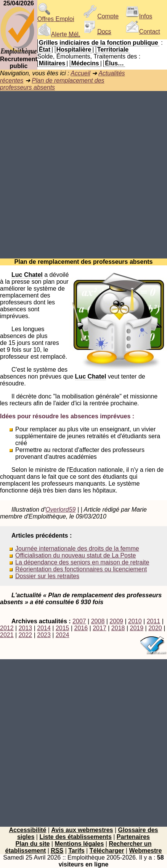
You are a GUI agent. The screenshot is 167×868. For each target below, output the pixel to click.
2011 (154, 621)
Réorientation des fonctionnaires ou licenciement (81, 569)
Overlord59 (60, 510)
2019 (136, 628)
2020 (155, 628)
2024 (63, 635)
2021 (7, 635)
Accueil (80, 73)
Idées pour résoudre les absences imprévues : (67, 416)
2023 (44, 635)
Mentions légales (79, 844)
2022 (26, 635)
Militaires (52, 63)
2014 (44, 628)
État (45, 50)
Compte (101, 16)
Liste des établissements (75, 837)
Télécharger (107, 851)
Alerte (59, 34)
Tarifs (76, 851)
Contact (143, 32)
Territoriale (113, 50)
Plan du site (33, 844)
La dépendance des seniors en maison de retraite (82, 562)
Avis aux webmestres (82, 830)
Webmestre (145, 851)
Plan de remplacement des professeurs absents (52, 84)
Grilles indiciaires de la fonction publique (99, 43)
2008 (98, 621)
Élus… (114, 63)
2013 (26, 628)
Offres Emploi (56, 16)
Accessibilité (27, 830)
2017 (100, 628)
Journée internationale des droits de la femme (77, 549)
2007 (79, 621)
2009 (116, 621)
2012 (7, 628)
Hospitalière (74, 50)
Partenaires (133, 837)
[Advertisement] (83, 175)
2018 (118, 628)
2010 (135, 621)
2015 (63, 628)
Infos (139, 16)
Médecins (85, 63)
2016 (81, 628)
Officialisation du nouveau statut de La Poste (75, 555)
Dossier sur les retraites (47, 576)
